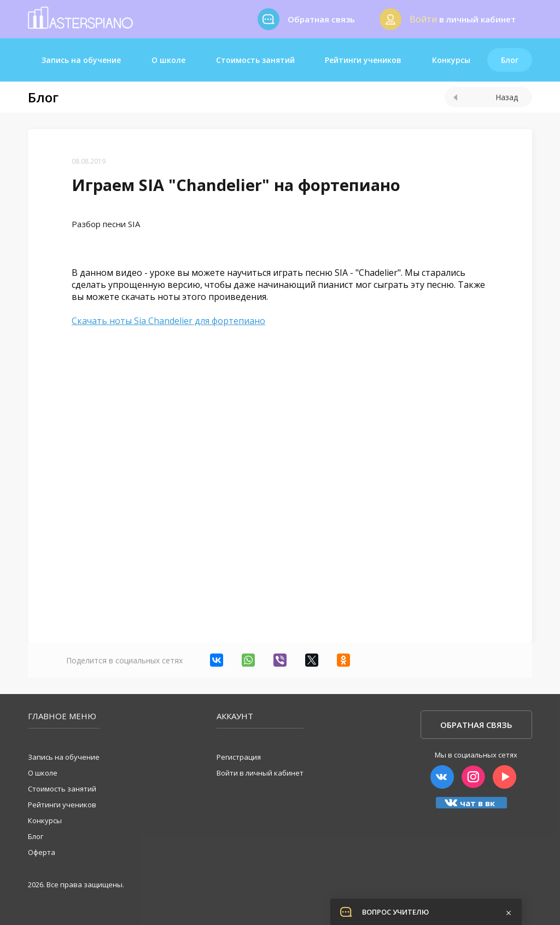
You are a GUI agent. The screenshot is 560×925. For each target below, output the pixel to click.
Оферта (42, 852)
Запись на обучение (81, 60)
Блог (510, 60)
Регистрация (239, 757)
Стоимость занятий (255, 60)
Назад (486, 97)
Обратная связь (476, 725)
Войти (423, 19)
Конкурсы (451, 60)
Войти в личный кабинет (260, 773)
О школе (168, 60)
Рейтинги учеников (363, 60)
